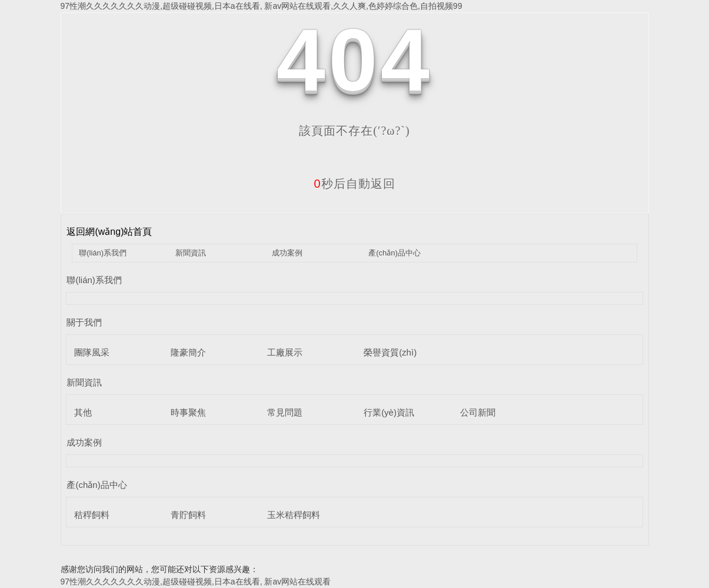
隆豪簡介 (188, 352)
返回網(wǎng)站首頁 (109, 232)
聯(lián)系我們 (103, 253)
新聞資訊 (191, 253)
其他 (83, 412)
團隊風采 (92, 352)
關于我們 (84, 322)
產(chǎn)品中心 (395, 253)
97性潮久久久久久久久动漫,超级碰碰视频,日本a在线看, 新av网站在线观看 (196, 582)
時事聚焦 (188, 412)
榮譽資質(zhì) (390, 352)
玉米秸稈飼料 (294, 515)
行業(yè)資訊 (389, 412)
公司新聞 (478, 412)
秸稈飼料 (92, 515)
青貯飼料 (188, 515)
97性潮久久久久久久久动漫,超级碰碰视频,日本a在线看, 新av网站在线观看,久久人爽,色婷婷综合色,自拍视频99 (262, 6)
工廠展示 (285, 352)
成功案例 (287, 253)
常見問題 (285, 412)
